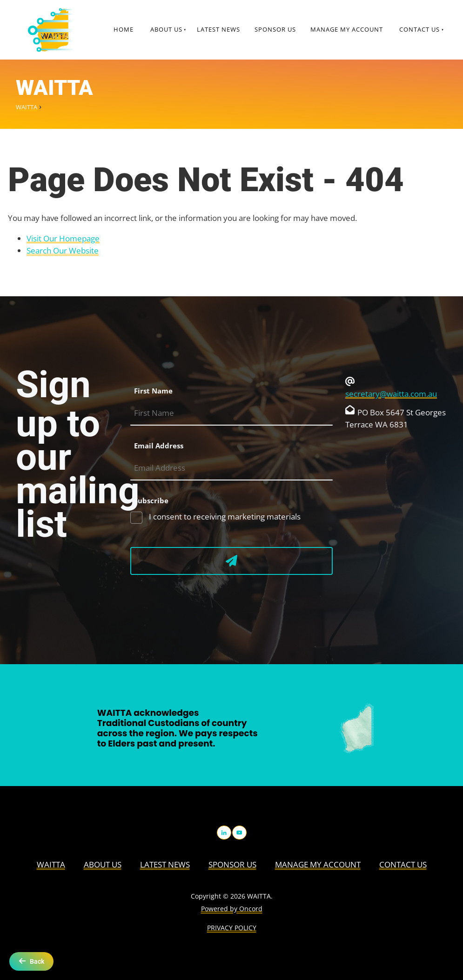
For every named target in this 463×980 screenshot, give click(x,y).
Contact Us (419, 29)
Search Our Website (63, 250)
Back (31, 961)
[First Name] (231, 413)
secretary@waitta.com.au (391, 394)
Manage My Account (347, 29)
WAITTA (27, 107)
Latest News (218, 29)
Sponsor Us (275, 29)
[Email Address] (231, 468)
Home (124, 29)
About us (166, 29)
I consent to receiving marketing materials (224, 517)
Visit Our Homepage (63, 238)
